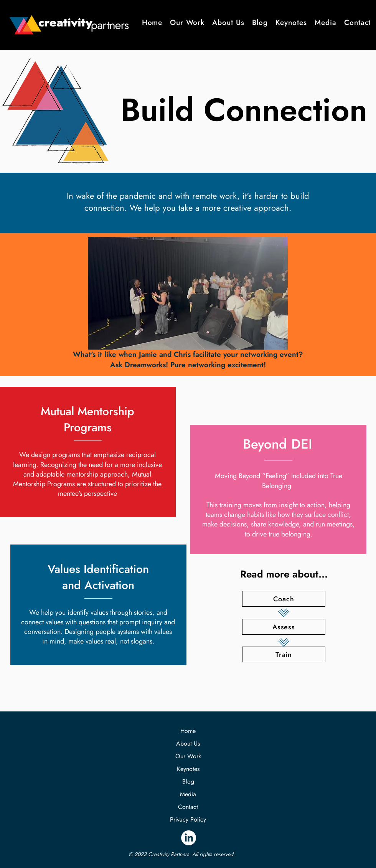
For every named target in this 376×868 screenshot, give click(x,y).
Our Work (188, 756)
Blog (188, 781)
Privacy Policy (188, 819)
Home (188, 731)
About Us (188, 743)
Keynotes (188, 769)
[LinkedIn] (189, 838)
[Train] (284, 654)
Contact (188, 807)
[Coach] (284, 599)
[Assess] (284, 627)
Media (188, 794)
